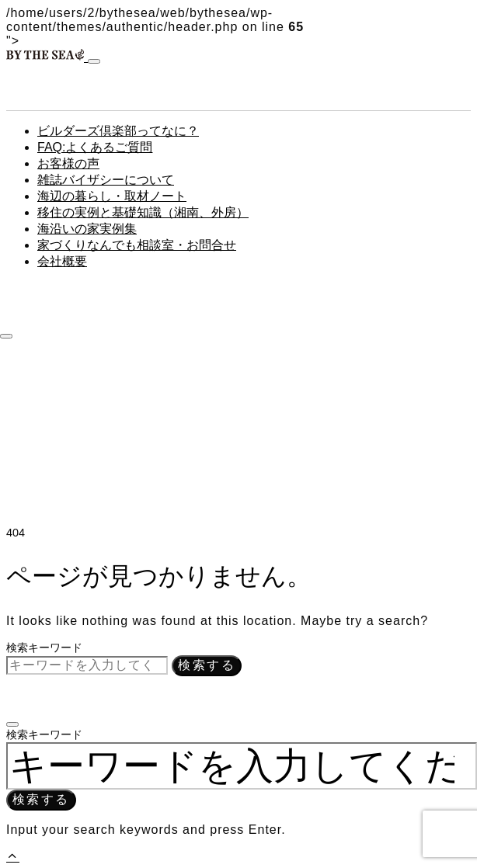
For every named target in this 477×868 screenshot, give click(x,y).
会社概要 (62, 261)
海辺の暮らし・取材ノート (112, 196)
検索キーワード (44, 648)
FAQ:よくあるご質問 (95, 147)
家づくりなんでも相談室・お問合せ (137, 245)
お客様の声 (68, 163)
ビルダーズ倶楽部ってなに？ (118, 131)
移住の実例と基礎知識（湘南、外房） (143, 212)
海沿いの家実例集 (87, 229)
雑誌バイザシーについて (106, 180)
